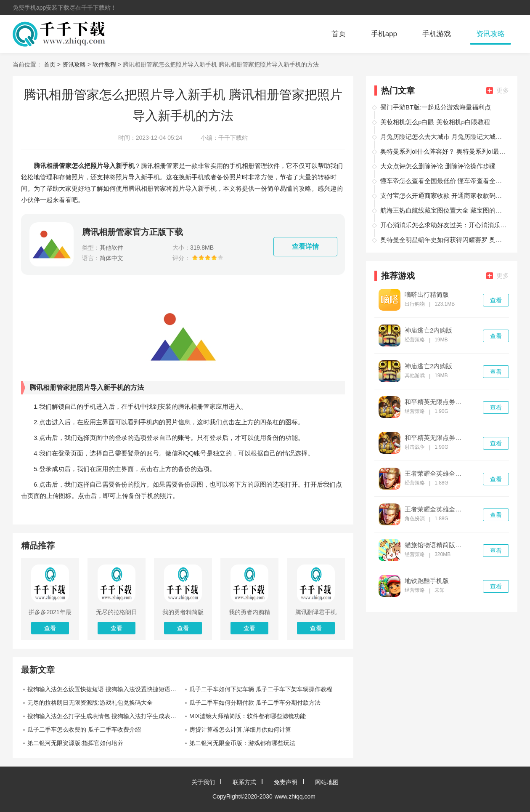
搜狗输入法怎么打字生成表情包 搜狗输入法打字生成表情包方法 (105, 716)
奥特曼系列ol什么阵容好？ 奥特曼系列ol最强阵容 (443, 151)
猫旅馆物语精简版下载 (436, 545)
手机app (384, 34)
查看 (496, 300)
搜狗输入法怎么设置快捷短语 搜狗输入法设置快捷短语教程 (105, 689)
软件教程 (104, 64)
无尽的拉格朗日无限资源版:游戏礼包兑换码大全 (90, 703)
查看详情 (305, 246)
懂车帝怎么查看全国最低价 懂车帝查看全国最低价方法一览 (443, 181)
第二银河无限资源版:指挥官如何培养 (75, 743)
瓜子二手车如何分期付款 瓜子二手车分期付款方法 (255, 703)
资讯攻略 (490, 34)
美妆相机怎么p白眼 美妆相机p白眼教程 (435, 122)
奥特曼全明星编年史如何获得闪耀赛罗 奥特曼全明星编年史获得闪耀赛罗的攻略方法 (443, 240)
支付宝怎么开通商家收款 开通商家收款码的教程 (443, 196)
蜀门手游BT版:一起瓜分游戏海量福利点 (436, 107)
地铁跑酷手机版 (427, 581)
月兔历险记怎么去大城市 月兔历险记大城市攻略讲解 (443, 137)
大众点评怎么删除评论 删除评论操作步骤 (438, 166)
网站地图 (327, 782)
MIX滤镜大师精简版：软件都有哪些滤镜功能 (248, 716)
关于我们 (203, 782)
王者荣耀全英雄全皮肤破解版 (436, 474)
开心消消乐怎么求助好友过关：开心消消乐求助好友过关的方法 (443, 225)
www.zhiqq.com (295, 796)
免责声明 (286, 782)
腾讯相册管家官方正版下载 (132, 232)
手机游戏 (437, 34)
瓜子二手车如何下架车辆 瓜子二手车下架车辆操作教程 (261, 689)
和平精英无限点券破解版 (436, 402)
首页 (339, 34)
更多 (498, 90)
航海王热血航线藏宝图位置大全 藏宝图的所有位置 (443, 210)
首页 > (53, 64)
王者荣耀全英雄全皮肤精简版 (436, 509)
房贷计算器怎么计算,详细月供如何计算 (240, 729)
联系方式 (244, 782)
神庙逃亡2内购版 (428, 330)
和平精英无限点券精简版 (436, 438)
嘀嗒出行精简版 (427, 295)
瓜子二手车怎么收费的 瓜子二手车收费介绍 (84, 729)
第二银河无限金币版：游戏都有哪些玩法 (242, 743)
